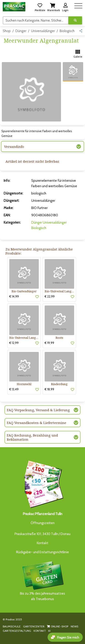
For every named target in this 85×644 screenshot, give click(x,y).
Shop (7, 31)
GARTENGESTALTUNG (17, 631)
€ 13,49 (14, 389)
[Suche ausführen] (75, 20)
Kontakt (42, 543)
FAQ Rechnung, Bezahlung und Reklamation (32, 437)
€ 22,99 (50, 296)
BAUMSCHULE (12, 626)
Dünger (21, 31)
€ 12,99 (14, 343)
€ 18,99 (49, 389)
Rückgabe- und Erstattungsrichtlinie (42, 552)
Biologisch (67, 31)
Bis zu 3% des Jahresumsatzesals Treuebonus (43, 581)
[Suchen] (36, 20)
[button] (40, 7)
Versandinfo (14, 146)
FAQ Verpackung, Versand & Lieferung (38, 410)
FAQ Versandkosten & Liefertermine (36, 423)
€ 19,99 (49, 343)
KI (49, 631)
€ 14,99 (14, 296)
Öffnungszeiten (43, 523)
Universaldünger (43, 31)
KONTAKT (40, 631)
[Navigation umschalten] (78, 5)
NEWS (74, 626)
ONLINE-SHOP (58, 626)
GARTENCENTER (34, 626)
